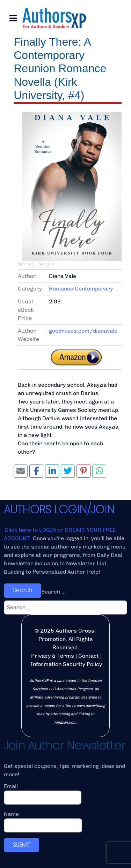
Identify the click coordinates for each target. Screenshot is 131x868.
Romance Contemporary (81, 289)
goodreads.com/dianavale (83, 331)
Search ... (53, 592)
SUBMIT (21, 845)
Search (23, 590)
